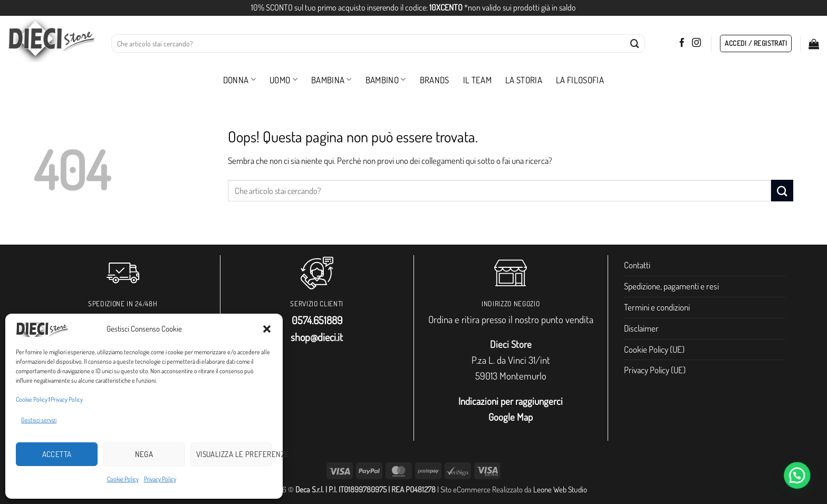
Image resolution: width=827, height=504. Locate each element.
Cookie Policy (32, 399)
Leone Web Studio (560, 489)
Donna (239, 80)
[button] (267, 329)
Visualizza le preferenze (234, 454)
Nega (144, 454)
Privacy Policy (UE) (655, 370)
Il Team (477, 80)
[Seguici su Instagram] (696, 43)
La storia (524, 80)
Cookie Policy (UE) (654, 349)
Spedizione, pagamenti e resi (671, 286)
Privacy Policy (67, 399)
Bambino (386, 80)
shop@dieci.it (317, 337)
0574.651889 (317, 320)
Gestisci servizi (39, 420)
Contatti (637, 265)
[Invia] (635, 43)
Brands (435, 80)
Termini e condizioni (657, 307)
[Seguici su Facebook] (682, 43)
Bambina (331, 80)
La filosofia (580, 80)
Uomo (283, 80)
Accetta (57, 454)
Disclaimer (641, 328)
